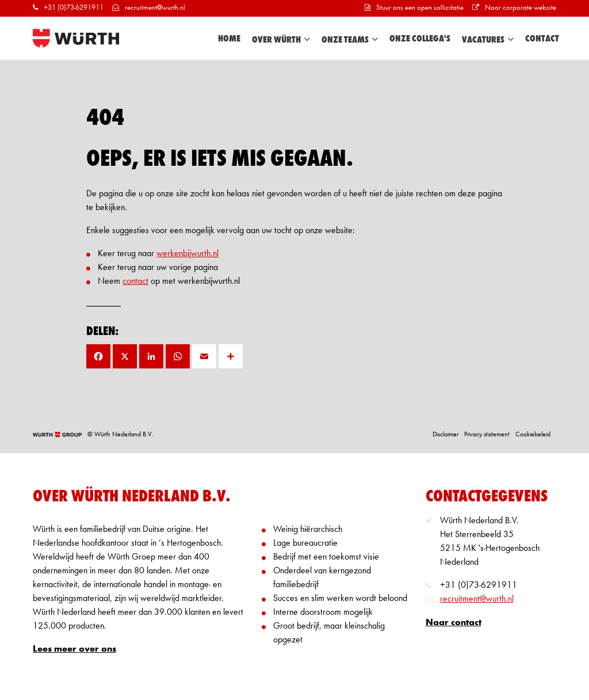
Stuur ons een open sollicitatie (414, 8)
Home (229, 39)
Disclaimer (445, 435)
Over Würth (281, 39)
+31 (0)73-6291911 (68, 8)
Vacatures (488, 39)
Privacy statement (487, 435)
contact (135, 281)
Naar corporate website (514, 8)
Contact (542, 39)
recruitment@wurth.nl (149, 8)
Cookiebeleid (533, 435)
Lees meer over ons (74, 649)
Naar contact (454, 623)
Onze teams (350, 39)
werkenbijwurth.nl (188, 254)
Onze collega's (420, 39)
